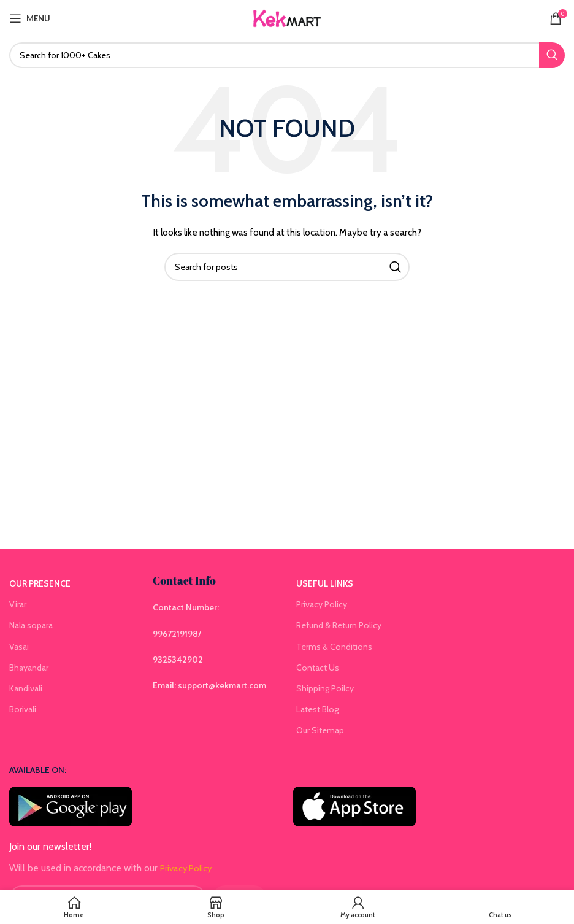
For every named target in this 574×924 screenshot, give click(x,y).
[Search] (287, 55)
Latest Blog (317, 709)
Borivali (23, 709)
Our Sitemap (320, 730)
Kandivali (26, 688)
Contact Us (318, 668)
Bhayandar (29, 668)
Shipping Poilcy (325, 688)
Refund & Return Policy (339, 625)
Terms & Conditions (334, 647)
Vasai (19, 647)
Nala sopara (31, 625)
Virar (18, 604)
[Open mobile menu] (30, 18)
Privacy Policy (322, 604)
